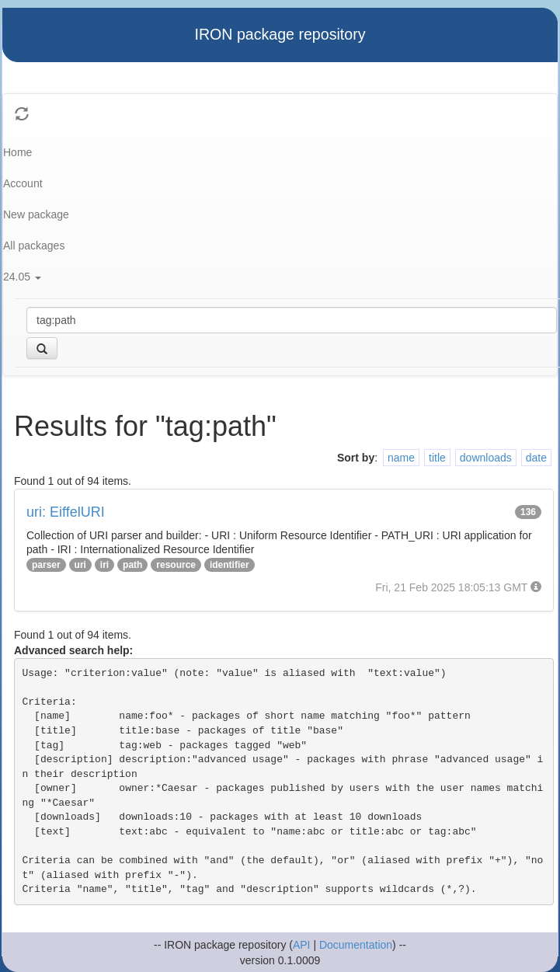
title (437, 458)
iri (104, 565)
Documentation (356, 945)
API (302, 945)
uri (80, 565)
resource (176, 565)
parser (46, 565)
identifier (230, 565)
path (132, 565)
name (401, 458)
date (536, 458)
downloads (486, 458)
